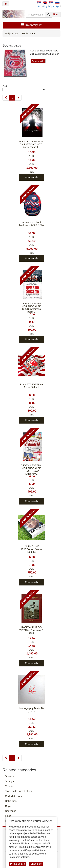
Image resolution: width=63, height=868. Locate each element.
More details (31, 177)
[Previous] (6, 98)
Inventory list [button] (32, 25)
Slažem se (36, 864)
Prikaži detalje (18, 864)
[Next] (18, 98)
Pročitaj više (38, 61)
